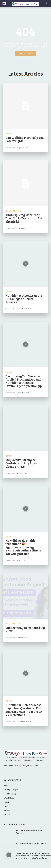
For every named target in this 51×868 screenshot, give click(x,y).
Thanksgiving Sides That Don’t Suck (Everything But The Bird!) (24, 218)
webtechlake (10, 148)
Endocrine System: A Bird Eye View (26, 629)
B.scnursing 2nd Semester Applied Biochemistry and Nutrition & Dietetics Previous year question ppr (24, 381)
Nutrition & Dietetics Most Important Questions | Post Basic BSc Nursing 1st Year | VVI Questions (24, 710)
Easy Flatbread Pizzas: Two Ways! (29, 832)
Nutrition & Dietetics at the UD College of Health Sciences (24, 299)
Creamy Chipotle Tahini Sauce (31, 843)
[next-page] (28, 736)
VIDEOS (9, 292)
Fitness (9, 134)
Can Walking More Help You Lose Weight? (25, 139)
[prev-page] (23, 736)
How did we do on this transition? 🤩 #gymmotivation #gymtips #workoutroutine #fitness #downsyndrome (24, 547)
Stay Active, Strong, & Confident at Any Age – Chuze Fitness (21, 463)
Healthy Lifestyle (14, 211)
